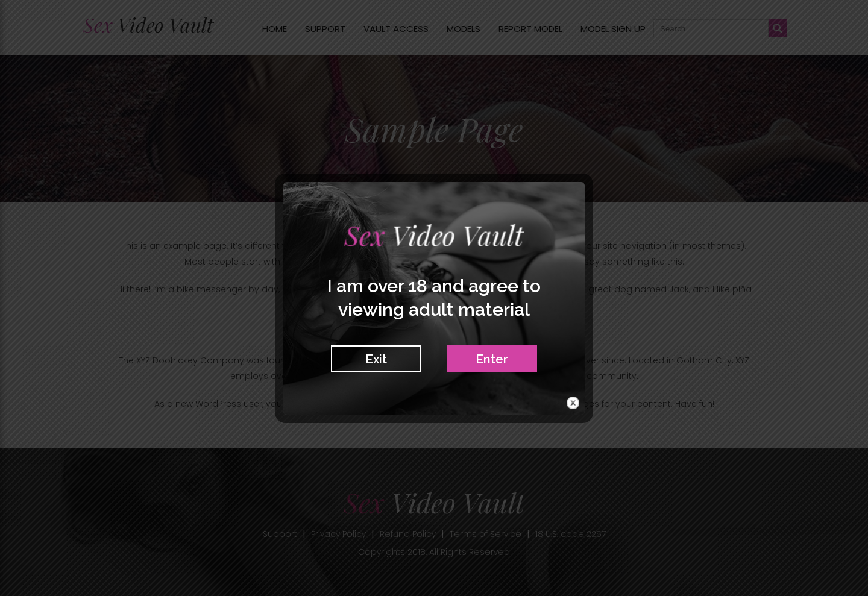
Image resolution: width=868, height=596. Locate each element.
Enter (492, 359)
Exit (376, 359)
